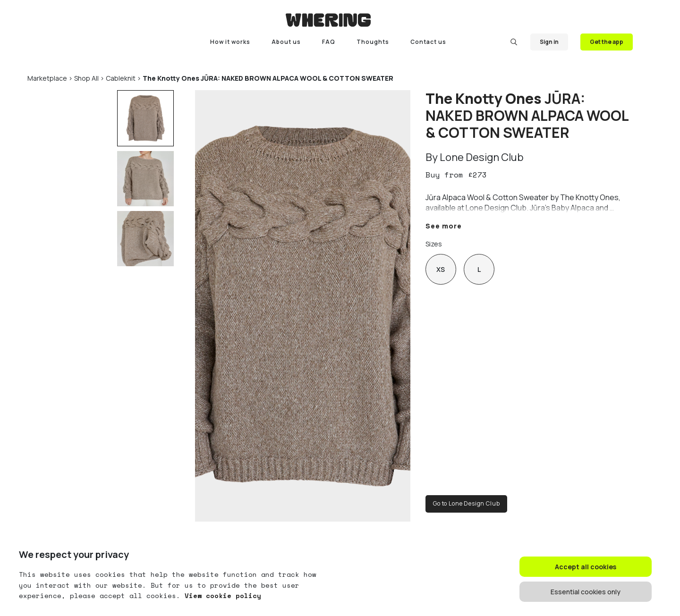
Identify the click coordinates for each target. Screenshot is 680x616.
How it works (230, 42)
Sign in (549, 42)
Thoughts (373, 42)
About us (286, 42)
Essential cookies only (586, 592)
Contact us (428, 42)
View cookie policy (221, 595)
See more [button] (444, 226)
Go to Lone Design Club (466, 503)
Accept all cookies (586, 567)
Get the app (607, 42)
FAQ (329, 42)
